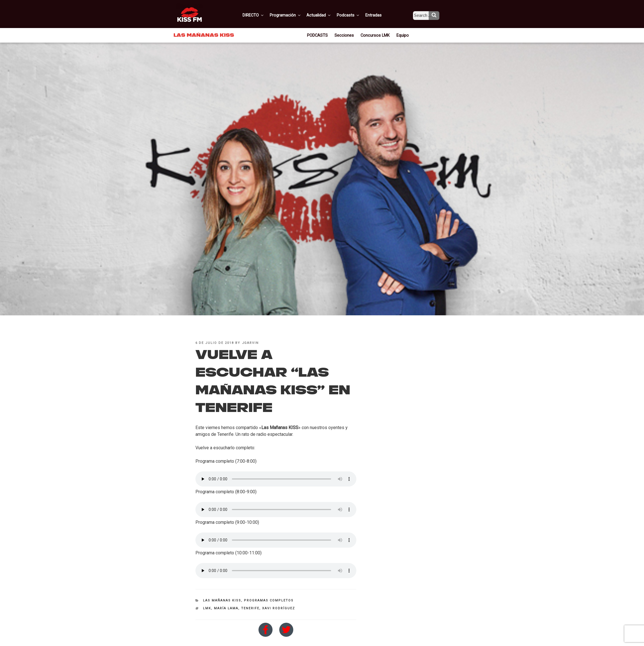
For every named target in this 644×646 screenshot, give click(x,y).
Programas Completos (269, 600)
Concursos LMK (375, 35)
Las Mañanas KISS (222, 600)
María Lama (226, 608)
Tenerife (250, 608)
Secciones (346, 35)
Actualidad (326, 15)
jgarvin (251, 343)
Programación (293, 15)
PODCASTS (320, 35)
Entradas (378, 15)
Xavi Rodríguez (279, 608)
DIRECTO (262, 15)
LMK (207, 608)
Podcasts (354, 15)
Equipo (401, 35)
